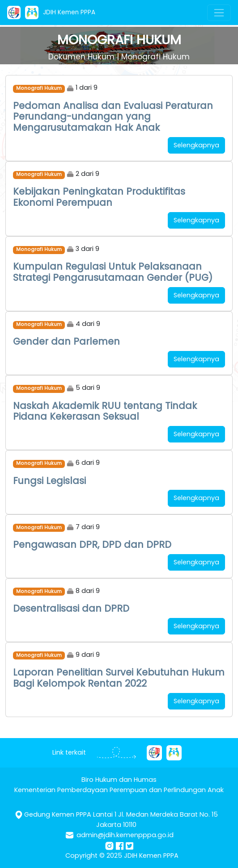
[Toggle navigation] (219, 13)
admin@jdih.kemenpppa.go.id (125, 835)
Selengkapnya (196, 145)
